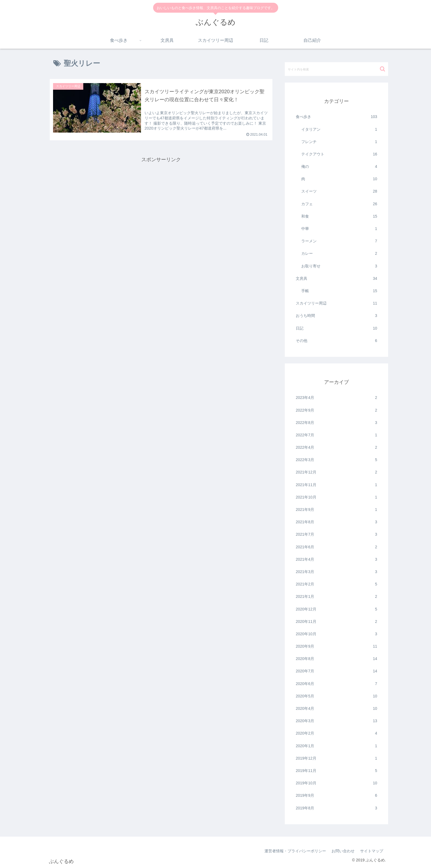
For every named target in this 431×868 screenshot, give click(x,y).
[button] (382, 69)
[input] (336, 69)
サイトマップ (372, 851)
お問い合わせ (343, 851)
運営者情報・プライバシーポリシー (295, 851)
